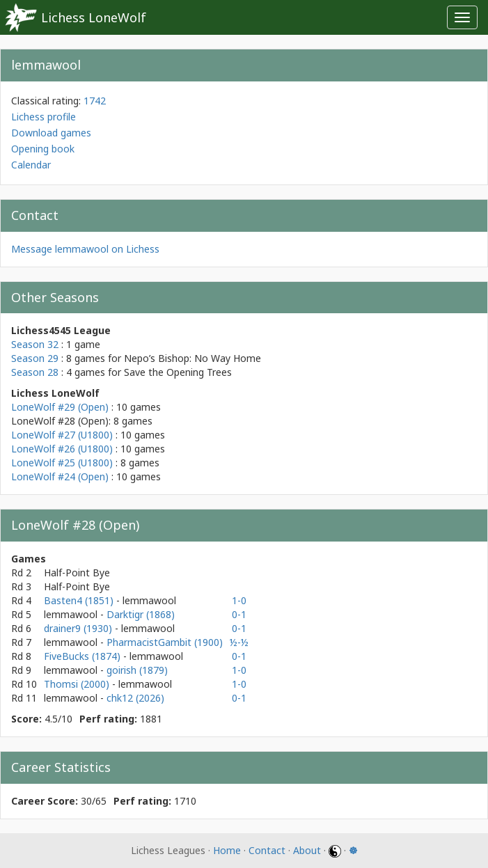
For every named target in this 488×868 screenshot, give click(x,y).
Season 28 (35, 372)
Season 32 (35, 344)
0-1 (239, 614)
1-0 (239, 600)
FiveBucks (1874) (84, 656)
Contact (267, 850)
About (307, 850)
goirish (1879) (137, 670)
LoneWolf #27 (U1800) (62, 435)
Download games (51, 133)
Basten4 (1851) (80, 600)
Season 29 (35, 358)
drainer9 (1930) (79, 628)
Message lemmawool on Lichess (85, 249)
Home (227, 850)
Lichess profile (44, 117)
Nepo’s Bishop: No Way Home (192, 358)
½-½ (239, 642)
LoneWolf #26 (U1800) (62, 449)
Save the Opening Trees (178, 372)
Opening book (43, 149)
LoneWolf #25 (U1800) (62, 463)
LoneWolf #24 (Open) (60, 476)
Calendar (31, 165)
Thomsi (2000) (78, 684)
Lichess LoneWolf (94, 17)
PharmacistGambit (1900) (165, 642)
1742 (95, 101)
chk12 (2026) (135, 698)
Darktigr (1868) (141, 614)
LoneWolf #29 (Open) (60, 407)
